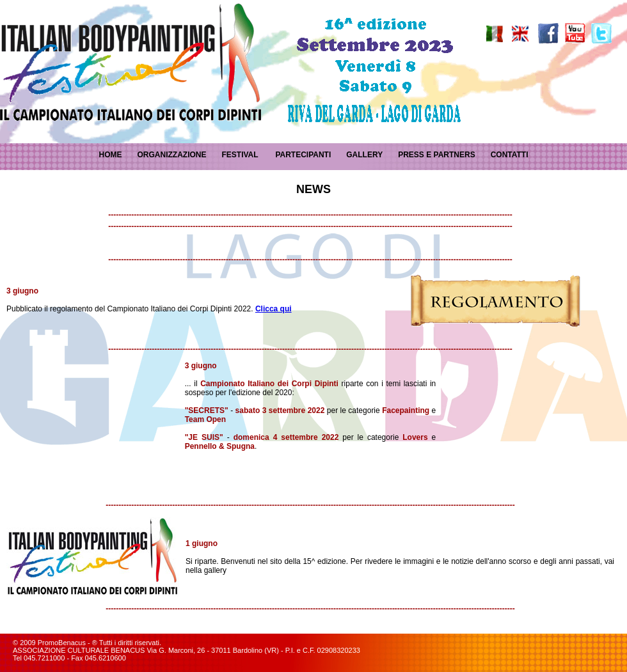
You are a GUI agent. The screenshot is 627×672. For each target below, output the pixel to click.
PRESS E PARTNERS (436, 155)
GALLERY (364, 155)
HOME (110, 155)
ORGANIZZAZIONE (171, 155)
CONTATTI (510, 155)
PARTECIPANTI (303, 155)
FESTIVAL (240, 155)
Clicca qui (274, 309)
